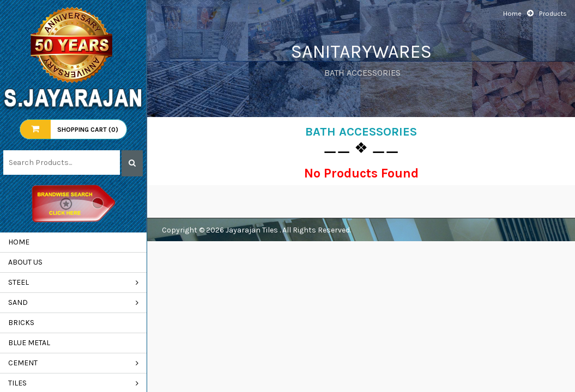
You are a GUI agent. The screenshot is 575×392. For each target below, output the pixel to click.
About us (25, 262)
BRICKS (21, 323)
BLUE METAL (29, 343)
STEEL (19, 282)
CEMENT (23, 363)
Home (19, 242)
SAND (18, 302)
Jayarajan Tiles (253, 230)
